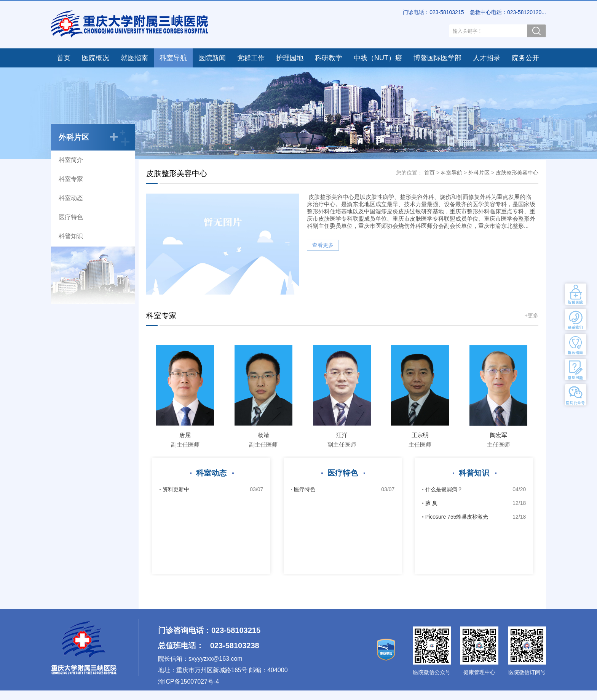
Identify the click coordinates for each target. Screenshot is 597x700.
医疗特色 (71, 217)
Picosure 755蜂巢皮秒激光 (476, 517)
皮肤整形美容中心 (517, 173)
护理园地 (290, 58)
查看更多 (323, 245)
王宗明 (420, 435)
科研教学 (329, 58)
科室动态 (71, 198)
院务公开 (525, 58)
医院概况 (96, 58)
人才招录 (487, 58)
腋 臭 (476, 503)
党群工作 (251, 58)
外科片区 (479, 173)
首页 (64, 58)
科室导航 (173, 58)
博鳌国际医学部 (437, 58)
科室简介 (71, 160)
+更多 (532, 316)
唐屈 (185, 435)
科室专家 (71, 179)
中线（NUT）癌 (378, 58)
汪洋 (342, 435)
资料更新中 (213, 489)
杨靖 (263, 435)
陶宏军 (499, 435)
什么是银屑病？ (476, 489)
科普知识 (71, 236)
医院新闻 (212, 58)
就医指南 (134, 58)
